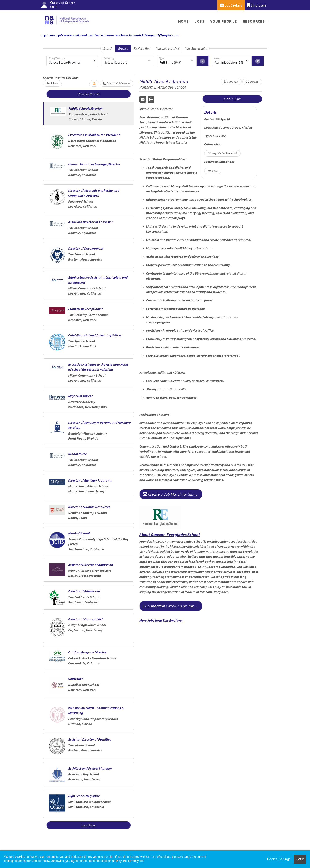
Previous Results (89, 94)
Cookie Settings (279, 859)
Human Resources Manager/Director (94, 164)
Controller (76, 679)
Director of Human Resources (89, 507)
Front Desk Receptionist (85, 309)
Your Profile (224, 21)
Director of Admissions (84, 591)
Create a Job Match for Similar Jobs (173, 494)
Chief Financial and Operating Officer (95, 335)
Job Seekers (231, 5)
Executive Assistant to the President (94, 135)
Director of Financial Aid (85, 619)
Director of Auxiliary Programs (90, 480)
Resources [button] (254, 21)
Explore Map (142, 48)
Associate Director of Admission (91, 222)
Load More (89, 825)
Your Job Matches (168, 48)
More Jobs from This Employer (161, 620)
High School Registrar (84, 796)
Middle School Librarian (86, 108)
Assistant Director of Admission (91, 565)
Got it (300, 859)
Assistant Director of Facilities (90, 739)
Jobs (200, 21)
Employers (257, 5)
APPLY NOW (232, 99)
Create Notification (117, 83)
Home (184, 21)
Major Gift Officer (80, 396)
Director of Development (86, 248)
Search (108, 48)
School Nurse (78, 454)
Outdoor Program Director (87, 652)
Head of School (79, 533)
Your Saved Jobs (196, 48)
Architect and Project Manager (90, 768)
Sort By (51, 83)
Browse (123, 48)
